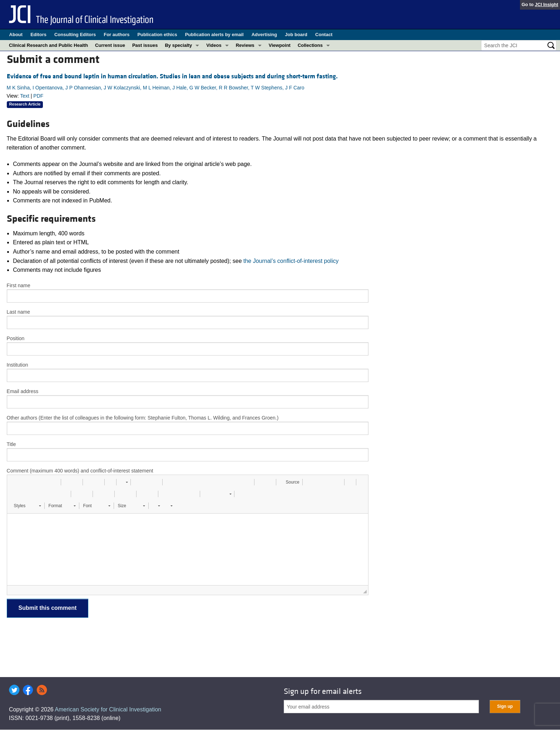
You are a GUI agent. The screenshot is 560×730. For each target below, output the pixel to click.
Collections (310, 45)
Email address (23, 391)
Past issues (145, 45)
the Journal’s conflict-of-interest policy (291, 261)
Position (16, 338)
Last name (18, 312)
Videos (214, 45)
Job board (296, 35)
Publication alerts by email (214, 35)
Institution (18, 365)
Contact (324, 35)
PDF (38, 96)
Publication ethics (157, 35)
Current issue (110, 45)
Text (25, 96)
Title (11, 444)
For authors (117, 35)
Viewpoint (280, 45)
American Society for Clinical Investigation (108, 709)
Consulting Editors (75, 35)
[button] (15, 482)
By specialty (178, 45)
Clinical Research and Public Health (48, 45)
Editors (38, 35)
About (16, 35)
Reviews (245, 45)
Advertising (264, 35)
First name (19, 285)
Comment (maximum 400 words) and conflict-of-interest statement (80, 471)
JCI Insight (547, 4)
